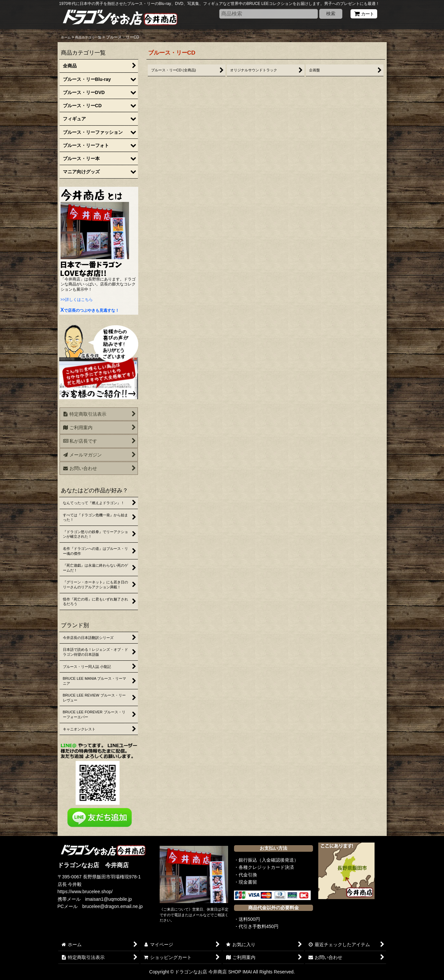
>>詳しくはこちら (77, 300)
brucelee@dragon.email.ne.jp (113, 906)
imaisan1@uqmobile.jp (109, 899)
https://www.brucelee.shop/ (85, 892)
